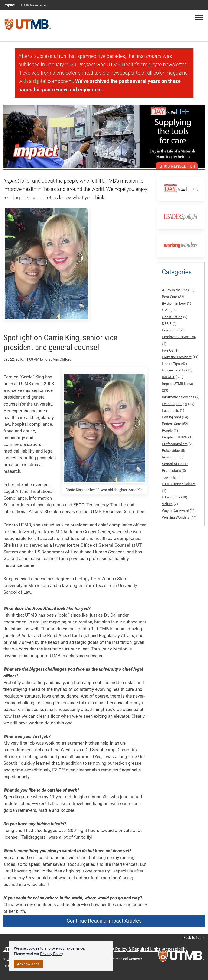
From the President (177, 357)
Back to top (194, 938)
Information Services (178, 397)
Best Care (170, 297)
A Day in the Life (175, 290)
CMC (166, 310)
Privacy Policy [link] (52, 954)
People (167, 431)
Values (167, 504)
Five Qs (168, 350)
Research (169, 457)
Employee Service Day (179, 337)
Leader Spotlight (175, 404)
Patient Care (172, 424)
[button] (109, 944)
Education (170, 330)
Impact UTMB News (177, 384)
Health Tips (171, 364)
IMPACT (168, 377)
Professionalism (175, 444)
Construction (172, 317)
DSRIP (167, 324)
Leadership (171, 411)
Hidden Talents (174, 370)
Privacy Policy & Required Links (130, 949)
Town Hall (170, 477)
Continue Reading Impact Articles (104, 921)
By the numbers (174, 304)
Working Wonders (176, 517)
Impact (10, 5)
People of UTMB (175, 437)
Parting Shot (172, 417)
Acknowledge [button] (28, 964)
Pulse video (171, 451)
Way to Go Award (175, 511)
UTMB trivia (172, 497)
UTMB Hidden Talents (179, 484)
